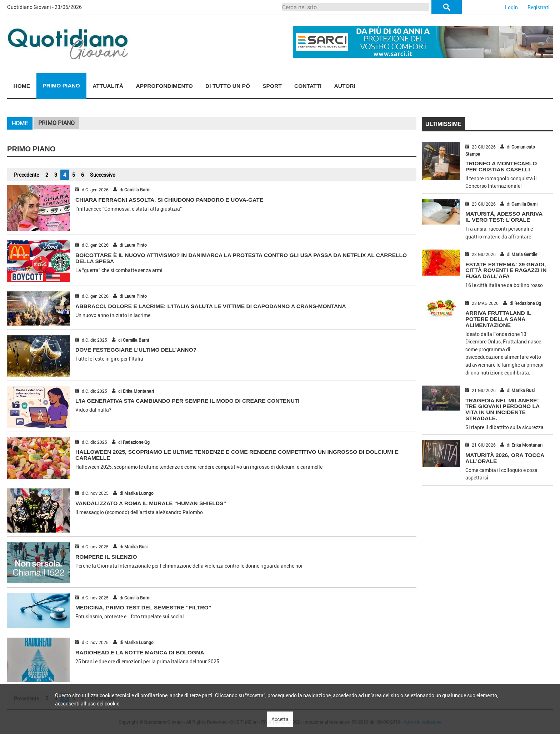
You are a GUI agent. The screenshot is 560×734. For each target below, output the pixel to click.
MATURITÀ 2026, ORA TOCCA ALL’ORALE (505, 458)
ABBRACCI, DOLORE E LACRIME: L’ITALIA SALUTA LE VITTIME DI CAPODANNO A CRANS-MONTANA (211, 306)
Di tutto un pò (228, 86)
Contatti (308, 86)
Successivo (103, 175)
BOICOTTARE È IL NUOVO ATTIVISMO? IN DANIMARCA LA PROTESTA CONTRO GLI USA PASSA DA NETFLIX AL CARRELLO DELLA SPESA (241, 258)
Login (511, 7)
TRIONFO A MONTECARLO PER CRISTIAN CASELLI (501, 166)
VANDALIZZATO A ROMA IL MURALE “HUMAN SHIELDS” (151, 503)
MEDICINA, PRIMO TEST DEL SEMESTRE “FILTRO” (143, 607)
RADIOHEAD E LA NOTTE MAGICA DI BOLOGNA (140, 652)
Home (22, 86)
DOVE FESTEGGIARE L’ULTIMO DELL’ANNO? (136, 350)
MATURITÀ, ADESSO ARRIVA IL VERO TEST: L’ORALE (504, 217)
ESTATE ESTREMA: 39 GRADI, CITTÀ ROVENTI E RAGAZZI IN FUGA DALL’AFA (506, 270)
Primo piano (61, 86)
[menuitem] (22, 86)
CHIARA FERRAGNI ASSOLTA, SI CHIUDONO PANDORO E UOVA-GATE (169, 200)
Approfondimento (164, 86)
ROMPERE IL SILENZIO (106, 557)
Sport (272, 86)
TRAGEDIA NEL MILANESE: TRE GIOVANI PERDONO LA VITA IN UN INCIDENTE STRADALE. (502, 409)
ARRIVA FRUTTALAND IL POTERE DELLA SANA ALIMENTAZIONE (498, 319)
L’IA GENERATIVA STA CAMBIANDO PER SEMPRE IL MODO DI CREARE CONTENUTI (187, 401)
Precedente (26, 175)
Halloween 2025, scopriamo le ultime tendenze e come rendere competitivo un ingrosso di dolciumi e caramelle (237, 455)
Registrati (539, 7)
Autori (344, 86)
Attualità (108, 86)
